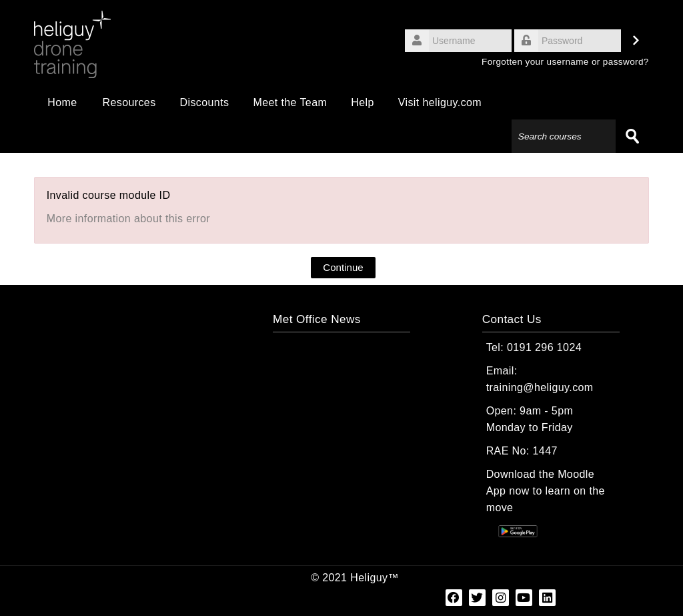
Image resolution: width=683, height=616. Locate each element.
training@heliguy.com (540, 387)
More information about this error (128, 219)
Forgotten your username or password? (565, 62)
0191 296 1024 (544, 347)
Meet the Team (290, 102)
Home (62, 102)
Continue (343, 267)
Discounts (205, 102)
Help (363, 102)
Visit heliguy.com (440, 102)
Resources (129, 102)
